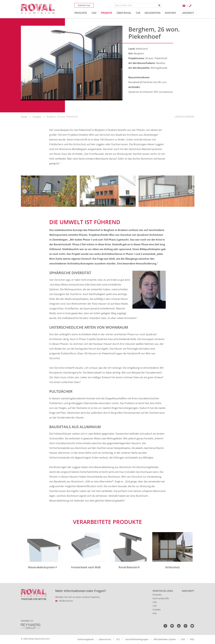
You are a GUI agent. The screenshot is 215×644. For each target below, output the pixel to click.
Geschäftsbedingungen (137, 639)
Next (190, 191)
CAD (155, 602)
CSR (155, 606)
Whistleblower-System (165, 639)
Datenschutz (105, 639)
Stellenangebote (86, 639)
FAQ (155, 613)
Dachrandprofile (161, 598)
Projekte (37, 117)
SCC (118, 639)
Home (24, 117)
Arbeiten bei (84, 5)
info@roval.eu (66, 601)
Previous (25, 191)
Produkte (157, 595)
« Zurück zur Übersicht (184, 116)
